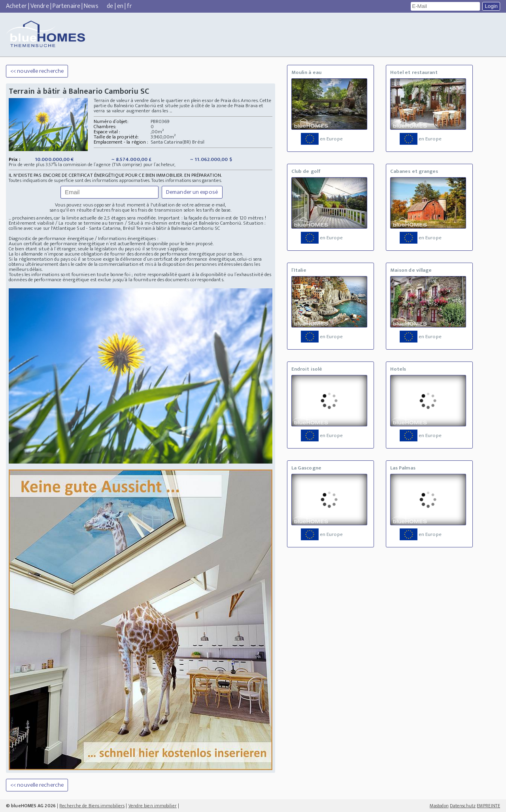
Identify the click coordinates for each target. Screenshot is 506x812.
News (91, 6)
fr (129, 6)
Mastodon (439, 806)
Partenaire (66, 6)
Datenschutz (463, 806)
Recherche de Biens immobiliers (92, 806)
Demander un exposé (192, 192)
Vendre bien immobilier (153, 806)
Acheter (16, 6)
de (110, 6)
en (120, 6)
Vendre (40, 6)
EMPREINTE (488, 806)
